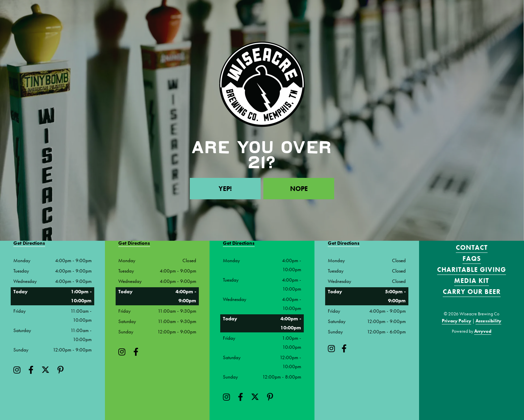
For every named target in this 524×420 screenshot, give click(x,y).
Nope (299, 189)
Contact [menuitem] (472, 247)
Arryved (483, 331)
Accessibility (488, 321)
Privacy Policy (456, 321)
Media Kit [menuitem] (472, 281)
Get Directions (29, 243)
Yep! (225, 189)
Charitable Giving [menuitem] (472, 270)
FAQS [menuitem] (472, 258)
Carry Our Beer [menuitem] (472, 292)
